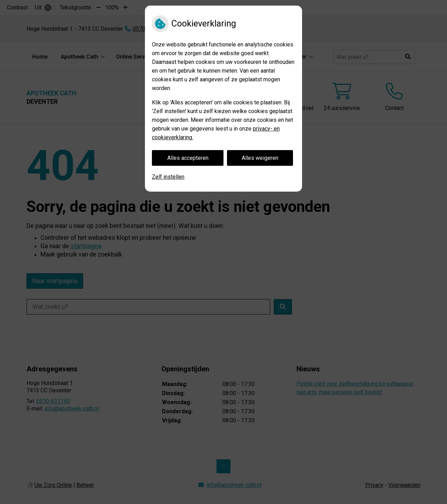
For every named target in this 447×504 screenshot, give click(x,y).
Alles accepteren (188, 158)
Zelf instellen (168, 177)
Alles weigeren (260, 158)
